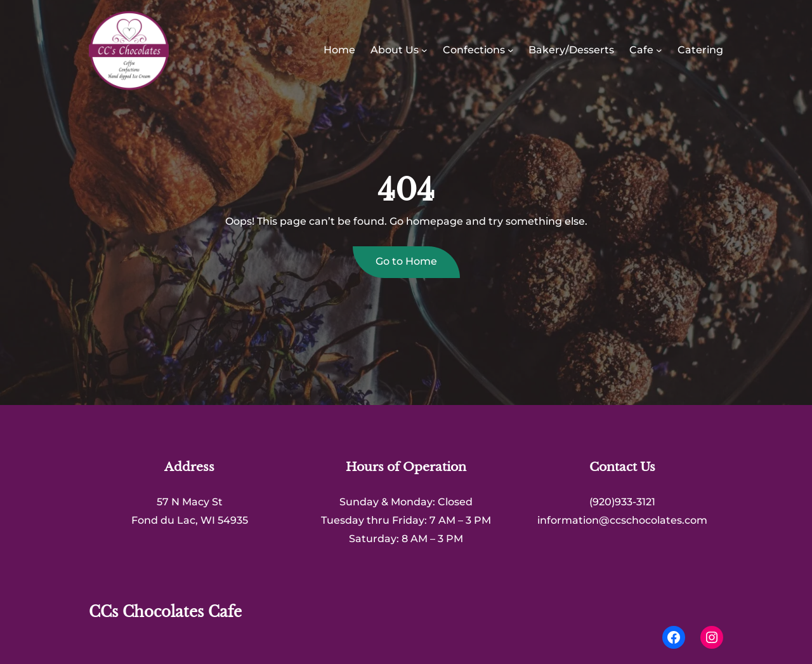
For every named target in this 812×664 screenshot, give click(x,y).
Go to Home (406, 261)
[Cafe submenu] (659, 50)
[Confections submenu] (511, 50)
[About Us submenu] (424, 50)
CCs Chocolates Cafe (165, 612)
